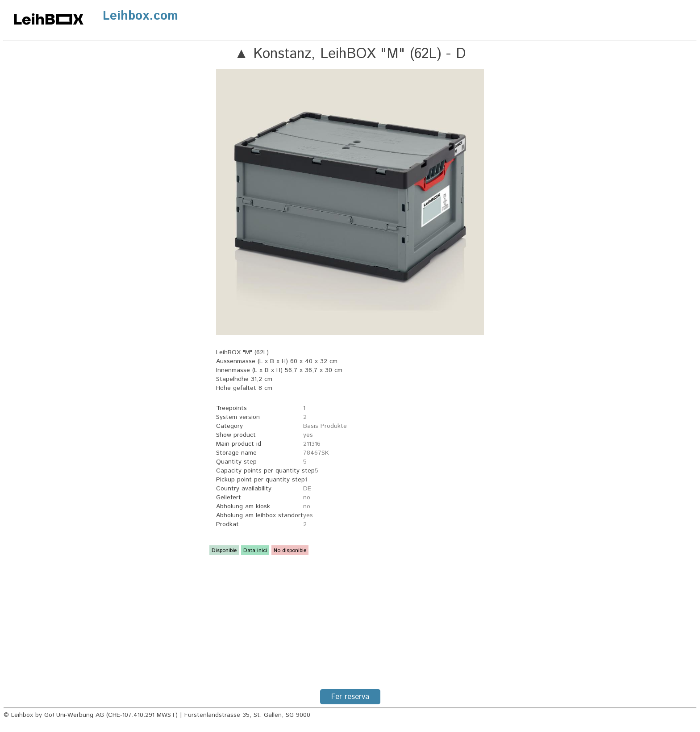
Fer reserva (350, 697)
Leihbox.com (140, 16)
